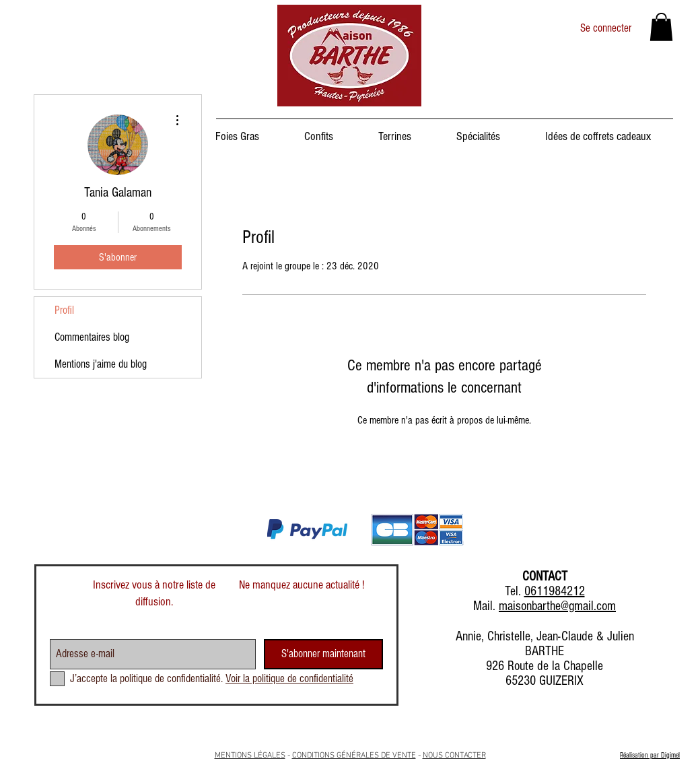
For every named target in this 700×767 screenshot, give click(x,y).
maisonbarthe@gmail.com (557, 606)
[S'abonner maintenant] (323, 654)
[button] (661, 27)
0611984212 (555, 591)
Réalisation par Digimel (650, 755)
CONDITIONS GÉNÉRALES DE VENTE (354, 756)
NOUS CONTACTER (454, 756)
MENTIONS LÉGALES (250, 756)
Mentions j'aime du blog (101, 364)
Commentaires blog (92, 337)
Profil (64, 310)
